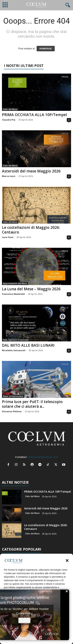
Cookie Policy (24, 613)
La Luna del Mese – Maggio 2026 (31, 289)
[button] (67, 561)
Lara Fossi (8, 237)
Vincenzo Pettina (12, 411)
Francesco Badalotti (13, 294)
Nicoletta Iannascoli (14, 350)
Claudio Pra (9, 120)
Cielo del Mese (10, 109)
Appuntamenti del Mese (15, 283)
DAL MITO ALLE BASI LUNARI (28, 345)
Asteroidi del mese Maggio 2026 (31, 171)
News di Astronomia (13, 396)
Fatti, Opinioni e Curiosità (16, 340)
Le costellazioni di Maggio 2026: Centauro (31, 230)
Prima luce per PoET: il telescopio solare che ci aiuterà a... (32, 404)
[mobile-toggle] (5, 5)
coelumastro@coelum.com (43, 457)
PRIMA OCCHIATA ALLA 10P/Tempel (34, 115)
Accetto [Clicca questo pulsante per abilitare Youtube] (24, 620)
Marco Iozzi (9, 176)
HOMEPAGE (46, 49)
